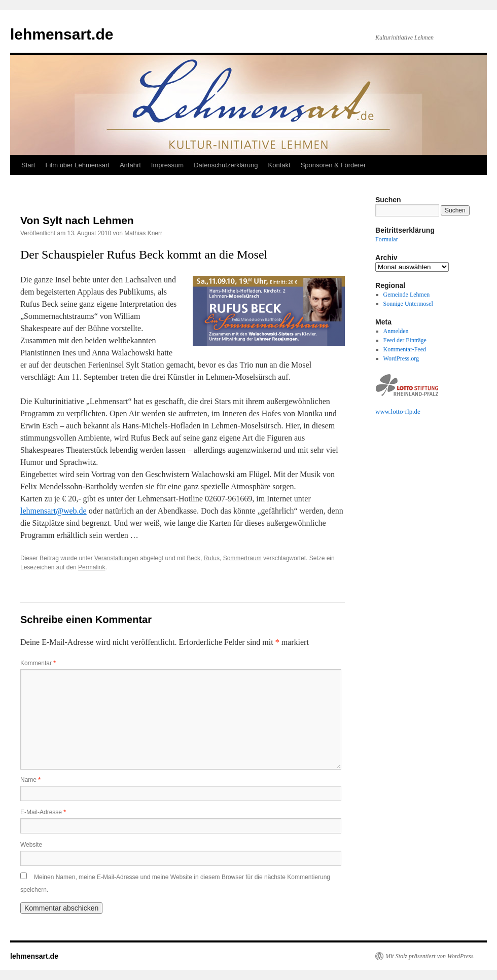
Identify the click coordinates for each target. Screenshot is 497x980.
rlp (409, 411)
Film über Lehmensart (77, 165)
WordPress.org (401, 358)
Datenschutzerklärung (226, 165)
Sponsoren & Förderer (333, 165)
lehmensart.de (62, 34)
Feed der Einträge (405, 340)
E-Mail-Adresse (43, 812)
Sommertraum (242, 558)
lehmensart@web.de (54, 511)
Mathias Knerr (143, 233)
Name (30, 780)
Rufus (212, 558)
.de (416, 411)
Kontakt (279, 165)
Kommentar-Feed (405, 349)
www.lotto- (390, 411)
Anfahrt (130, 165)
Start (28, 165)
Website (31, 845)
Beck (193, 558)
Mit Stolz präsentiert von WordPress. (430, 956)
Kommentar (38, 663)
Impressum (167, 165)
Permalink (92, 567)
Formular (387, 239)
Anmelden (396, 331)
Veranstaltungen (116, 558)
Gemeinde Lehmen (407, 295)
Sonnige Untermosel (408, 304)
